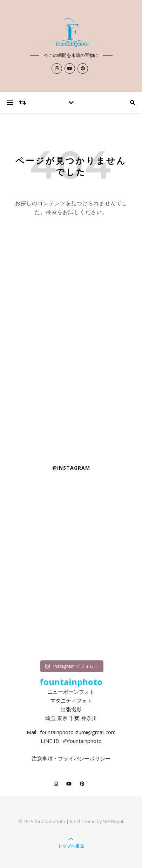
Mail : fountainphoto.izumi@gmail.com (71, 732)
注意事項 (42, 758)
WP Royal (113, 821)
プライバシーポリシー (84, 758)
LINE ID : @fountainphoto (71, 741)
